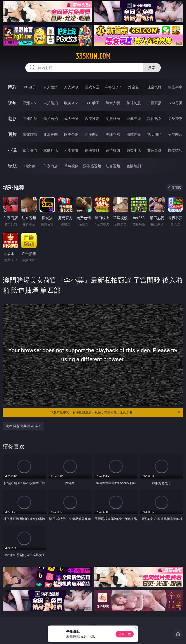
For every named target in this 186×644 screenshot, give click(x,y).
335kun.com (93, 56)
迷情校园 (113, 150)
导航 (12, 166)
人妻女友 (71, 150)
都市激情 (30, 150)
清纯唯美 (134, 134)
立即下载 (125, 634)
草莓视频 (71, 166)
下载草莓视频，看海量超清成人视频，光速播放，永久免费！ (116, 412)
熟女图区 (154, 134)
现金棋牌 (154, 87)
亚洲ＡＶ (30, 103)
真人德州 (51, 87)
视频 (12, 103)
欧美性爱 (92, 119)
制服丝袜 (113, 119)
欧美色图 (71, 134)
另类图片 (175, 134)
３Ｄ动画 (92, 103)
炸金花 (134, 87)
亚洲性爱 (30, 119)
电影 (12, 118)
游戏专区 (92, 87)
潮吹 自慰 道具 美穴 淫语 (23, 426)
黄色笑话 (154, 150)
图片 (12, 134)
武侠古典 (92, 150)
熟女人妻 (113, 103)
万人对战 (71, 87)
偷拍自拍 (51, 119)
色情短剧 (134, 166)
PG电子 (30, 87)
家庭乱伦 (51, 150)
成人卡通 (71, 119)
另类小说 (134, 150)
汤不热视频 (92, 166)
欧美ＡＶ (71, 103)
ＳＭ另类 (175, 103)
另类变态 (175, 119)
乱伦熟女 (154, 119)
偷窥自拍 (30, 134)
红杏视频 (113, 166)
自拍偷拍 (51, 103)
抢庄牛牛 (175, 87)
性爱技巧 (175, 150)
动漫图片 (92, 134)
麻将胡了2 (113, 87)
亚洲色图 (51, 134)
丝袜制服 (134, 103)
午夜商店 (51, 166)
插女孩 (30, 166)
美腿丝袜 (113, 134)
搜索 (152, 68)
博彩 (12, 87)
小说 (12, 150)
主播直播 (154, 103)
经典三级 (134, 119)
